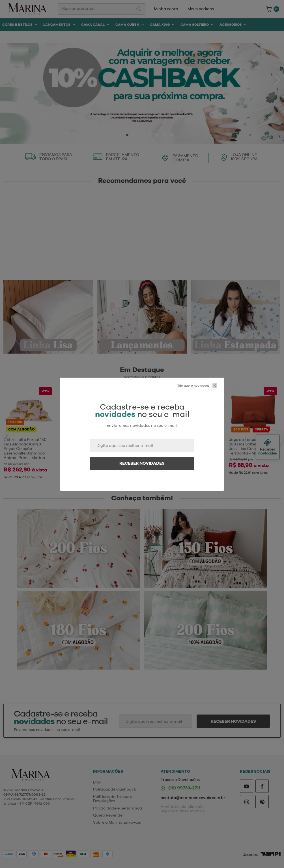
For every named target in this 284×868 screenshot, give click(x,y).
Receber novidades (142, 463)
